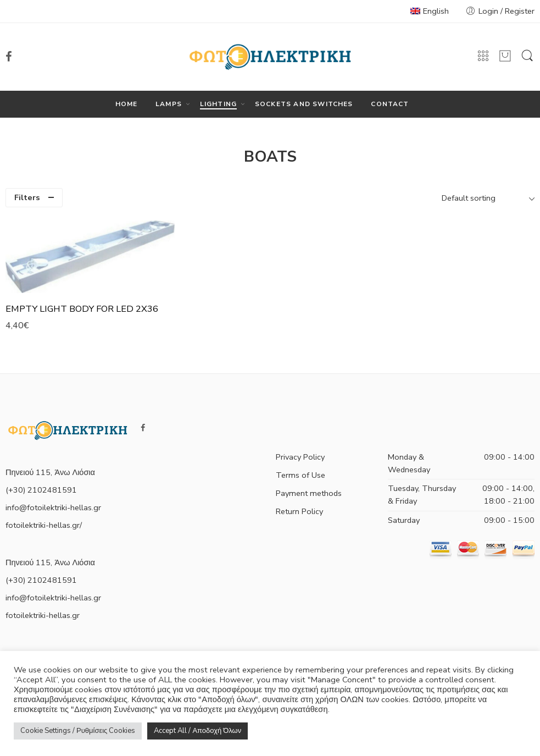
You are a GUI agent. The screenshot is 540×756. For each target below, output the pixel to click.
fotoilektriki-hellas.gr (43, 615)
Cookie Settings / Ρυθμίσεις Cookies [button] (78, 731)
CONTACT (390, 104)
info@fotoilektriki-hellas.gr (53, 507)
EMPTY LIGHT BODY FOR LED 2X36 (82, 309)
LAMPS (169, 104)
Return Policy (299, 511)
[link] (9, 57)
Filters (27, 197)
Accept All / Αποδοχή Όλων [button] (197, 731)
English (430, 11)
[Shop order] (487, 198)
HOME (127, 104)
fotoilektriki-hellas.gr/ (44, 525)
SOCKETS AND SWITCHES (304, 104)
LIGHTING (219, 104)
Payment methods (309, 493)
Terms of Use (300, 475)
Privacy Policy (300, 457)
